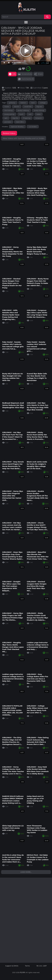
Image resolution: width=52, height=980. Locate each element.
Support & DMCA (12, 966)
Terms (27, 966)
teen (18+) (20, 122)
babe (39, 114)
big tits (15, 118)
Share (40, 74)
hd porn (39, 118)
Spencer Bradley (17, 127)
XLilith (23, 972)
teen (33, 103)
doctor (17, 107)
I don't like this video (23, 69)
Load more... (26, 872)
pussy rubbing (23, 110)
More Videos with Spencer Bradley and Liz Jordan (24, 138)
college (43, 103)
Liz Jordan (33, 127)
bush (21, 114)
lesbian (23, 103)
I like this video (20, 69)
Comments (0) (28, 79)
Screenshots (27, 74)
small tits (28, 107)
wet (30, 114)
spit (6, 118)
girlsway (12, 103)
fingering (27, 118)
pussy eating (9, 114)
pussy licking (39, 110)
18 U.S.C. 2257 (42, 966)
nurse (7, 107)
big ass (39, 107)
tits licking (9, 110)
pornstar (8, 122)
